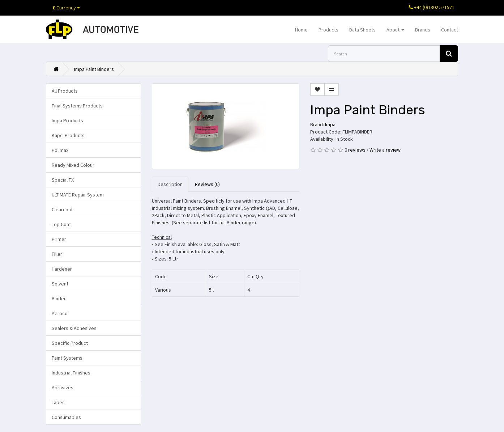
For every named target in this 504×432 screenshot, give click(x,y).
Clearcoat (62, 209)
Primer (59, 239)
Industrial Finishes (71, 373)
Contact (450, 30)
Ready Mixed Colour (73, 165)
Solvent (60, 284)
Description (170, 184)
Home (301, 30)
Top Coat (61, 224)
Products (328, 30)
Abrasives (63, 387)
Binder (59, 298)
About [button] (395, 30)
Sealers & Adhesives (74, 328)
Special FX (63, 180)
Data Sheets (362, 30)
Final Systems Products (77, 106)
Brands (423, 30)
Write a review (385, 150)
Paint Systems (67, 358)
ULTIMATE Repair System (78, 195)
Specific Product (70, 343)
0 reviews (355, 150)
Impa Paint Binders (94, 69)
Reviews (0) (207, 184)
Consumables (66, 417)
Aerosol (60, 313)
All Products (65, 91)
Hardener (62, 269)
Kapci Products (68, 135)
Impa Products (67, 120)
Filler (57, 254)
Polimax (60, 150)
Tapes (58, 402)
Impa (330, 124)
